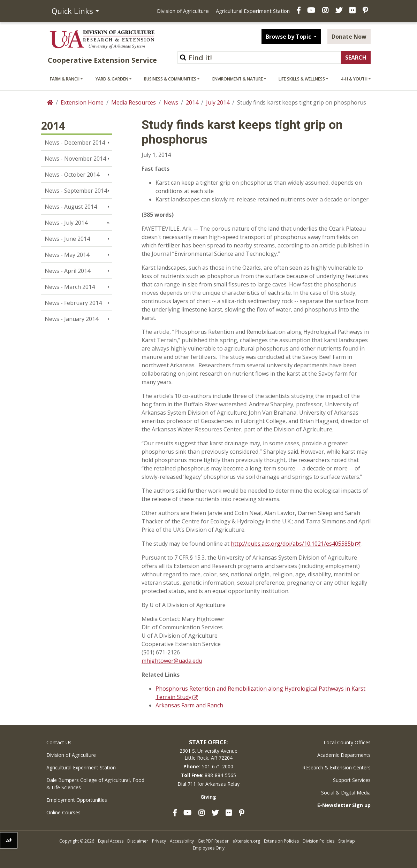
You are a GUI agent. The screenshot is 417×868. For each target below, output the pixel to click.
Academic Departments (344, 755)
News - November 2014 (75, 159)
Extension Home (82, 102)
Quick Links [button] (72, 11)
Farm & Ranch (65, 79)
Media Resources (134, 102)
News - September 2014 (76, 191)
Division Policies (319, 841)
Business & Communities (170, 79)
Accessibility (182, 841)
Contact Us (59, 742)
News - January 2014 (71, 319)
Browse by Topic (289, 37)
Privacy (159, 841)
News (171, 102)
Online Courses (63, 812)
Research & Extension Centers (336, 767)
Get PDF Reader (213, 841)
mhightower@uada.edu (172, 661)
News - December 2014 (75, 143)
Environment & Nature (238, 79)
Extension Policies (281, 841)
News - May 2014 (67, 255)
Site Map (347, 841)
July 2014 (218, 102)
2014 (192, 102)
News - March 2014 (70, 287)
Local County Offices (347, 742)
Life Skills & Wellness (302, 79)
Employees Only (209, 848)
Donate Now (349, 37)
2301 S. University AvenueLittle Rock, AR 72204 (208, 754)
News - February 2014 (73, 303)
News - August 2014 (71, 207)
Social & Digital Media (346, 793)
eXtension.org (246, 841)
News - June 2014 (67, 239)
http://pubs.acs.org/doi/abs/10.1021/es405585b (293, 544)
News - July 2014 (66, 223)
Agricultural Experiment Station (253, 11)
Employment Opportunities (77, 800)
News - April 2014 (67, 271)
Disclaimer (138, 841)
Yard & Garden (112, 79)
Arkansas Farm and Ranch (189, 705)
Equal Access (111, 841)
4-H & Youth (354, 79)
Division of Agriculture (183, 11)
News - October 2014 (72, 175)
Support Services (352, 780)
